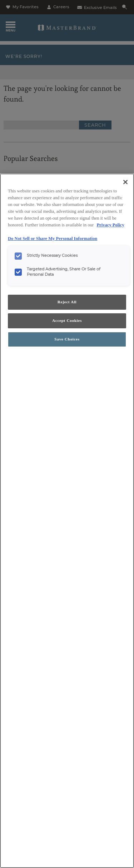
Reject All (67, 302)
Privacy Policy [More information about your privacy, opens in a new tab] (110, 225)
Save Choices (67, 339)
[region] (67, 521)
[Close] (125, 182)
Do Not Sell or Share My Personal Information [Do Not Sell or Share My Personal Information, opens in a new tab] (53, 239)
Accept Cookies (67, 320)
